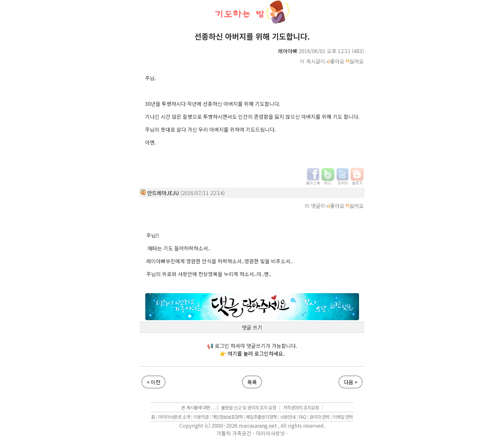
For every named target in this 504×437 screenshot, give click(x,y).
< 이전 (153, 382)
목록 (252, 382)
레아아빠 (288, 51)
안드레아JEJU (163, 193)
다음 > (351, 382)
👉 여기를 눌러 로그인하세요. (252, 353)
